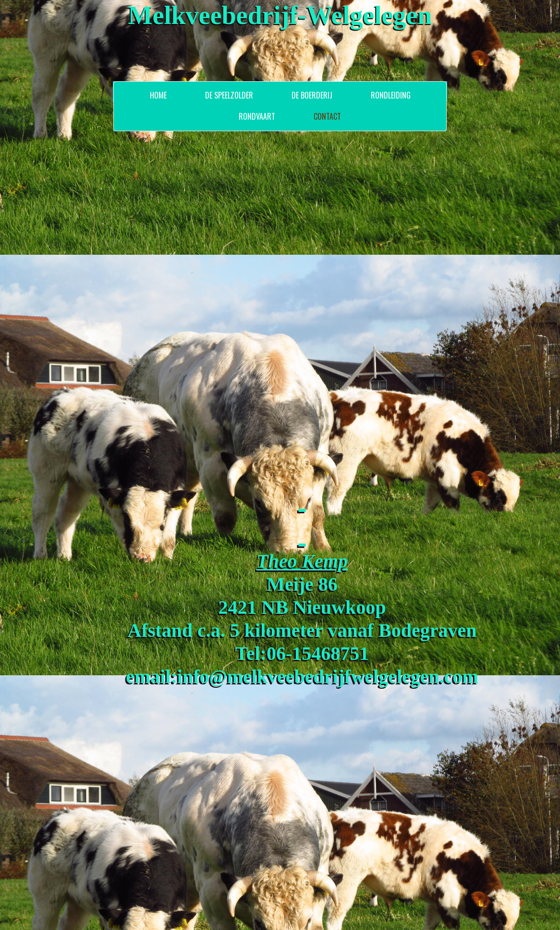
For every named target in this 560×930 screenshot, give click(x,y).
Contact (327, 116)
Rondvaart (257, 116)
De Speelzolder (229, 95)
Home (158, 95)
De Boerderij (312, 95)
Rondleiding (391, 95)
